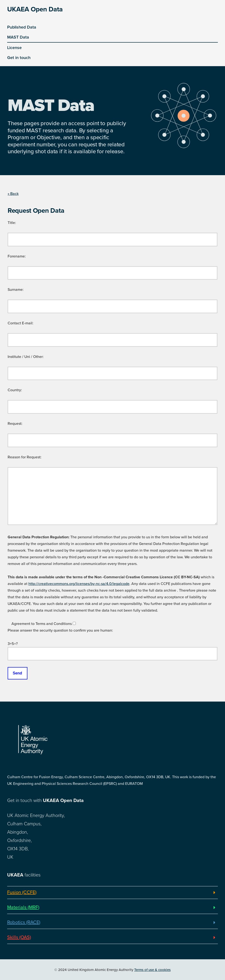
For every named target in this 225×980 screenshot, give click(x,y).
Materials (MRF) (23, 907)
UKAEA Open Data (35, 9)
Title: (12, 223)
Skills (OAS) (19, 937)
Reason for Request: (25, 457)
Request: (15, 424)
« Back (13, 194)
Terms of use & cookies (152, 970)
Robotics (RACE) (24, 922)
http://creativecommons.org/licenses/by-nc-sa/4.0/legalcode (79, 584)
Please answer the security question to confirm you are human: (60, 630)
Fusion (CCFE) (22, 892)
